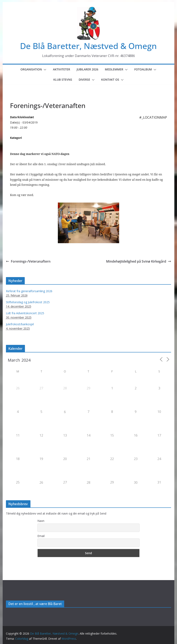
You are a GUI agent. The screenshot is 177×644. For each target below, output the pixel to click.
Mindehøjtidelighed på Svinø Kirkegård (139, 261)
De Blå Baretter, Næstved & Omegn (88, 46)
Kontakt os (110, 80)
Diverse (84, 80)
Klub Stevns (63, 80)
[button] (44, 70)
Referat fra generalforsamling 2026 (29, 291)
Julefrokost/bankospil (20, 324)
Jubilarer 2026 (87, 69)
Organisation (31, 69)
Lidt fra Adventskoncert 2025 (25, 313)
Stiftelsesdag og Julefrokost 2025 (28, 302)
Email (41, 536)
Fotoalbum (143, 69)
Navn (41, 521)
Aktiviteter (62, 69)
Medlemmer (114, 69)
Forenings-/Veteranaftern (28, 261)
